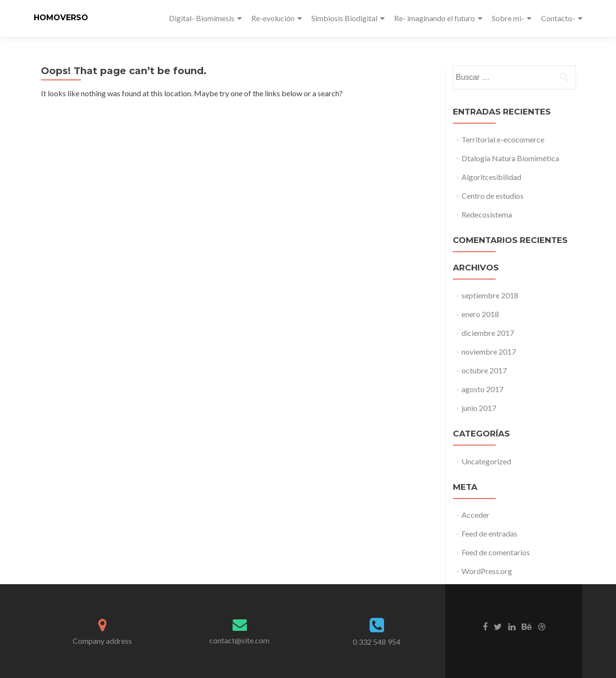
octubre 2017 (484, 370)
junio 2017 (479, 408)
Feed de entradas (489, 533)
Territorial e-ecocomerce (503, 139)
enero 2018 (480, 314)
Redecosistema (487, 214)
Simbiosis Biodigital (344, 18)
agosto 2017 (482, 389)
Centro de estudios (493, 196)
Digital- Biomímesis (202, 18)
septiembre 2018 (490, 295)
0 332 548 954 (377, 642)
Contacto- (558, 18)
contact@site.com (239, 640)
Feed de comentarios (496, 552)
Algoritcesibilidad (491, 177)
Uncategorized (486, 461)
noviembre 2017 (489, 352)
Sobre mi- (508, 18)
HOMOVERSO (61, 18)
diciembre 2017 (488, 333)
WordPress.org (487, 571)
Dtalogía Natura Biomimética (510, 158)
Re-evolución (273, 18)
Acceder (475, 515)
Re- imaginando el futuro (435, 18)
